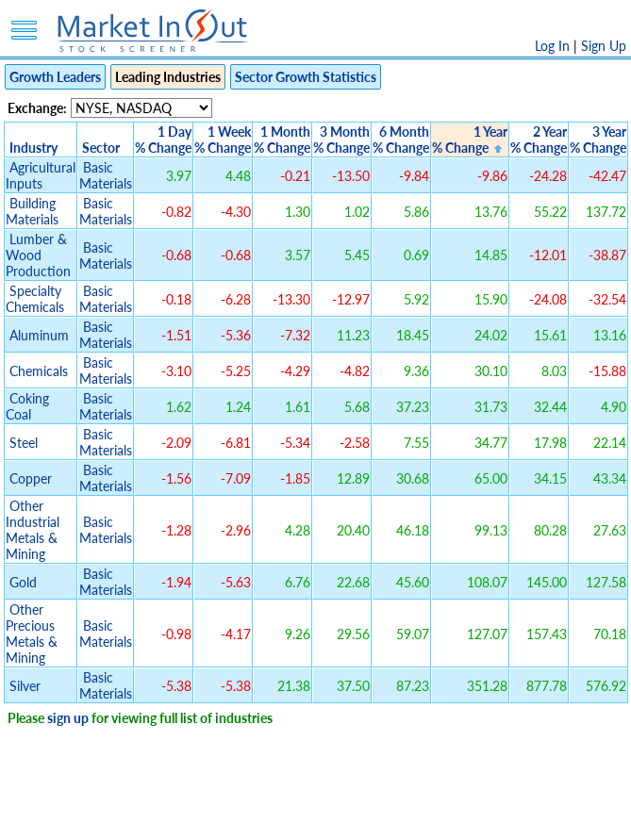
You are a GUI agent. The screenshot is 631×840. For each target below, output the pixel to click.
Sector (101, 148)
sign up (68, 718)
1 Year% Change (470, 140)
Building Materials (32, 211)
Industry (33, 148)
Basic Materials (106, 175)
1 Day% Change (163, 140)
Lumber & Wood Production (38, 255)
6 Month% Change (401, 140)
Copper (31, 478)
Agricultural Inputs (41, 175)
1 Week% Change (223, 140)
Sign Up (604, 46)
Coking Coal (27, 406)
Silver (25, 686)
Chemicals (39, 371)
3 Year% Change (598, 140)
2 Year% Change (539, 140)
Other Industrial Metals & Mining (33, 530)
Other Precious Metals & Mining (32, 634)
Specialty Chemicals (35, 299)
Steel (24, 443)
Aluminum (39, 335)
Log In (552, 46)
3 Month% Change (341, 140)
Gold (23, 582)
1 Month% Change (282, 140)
